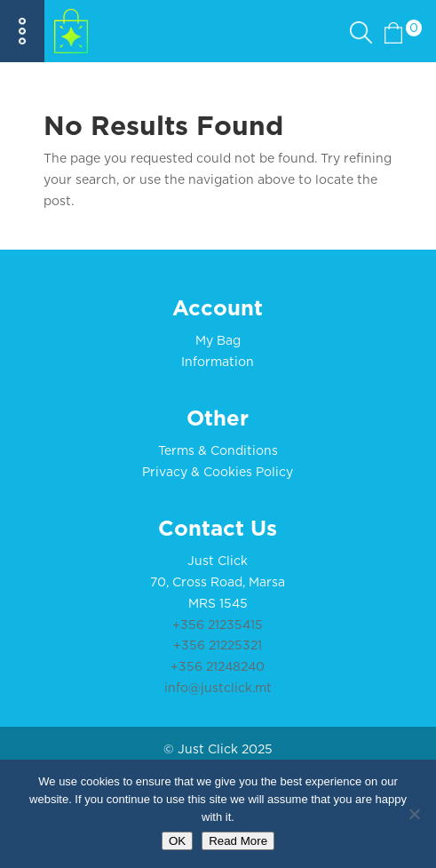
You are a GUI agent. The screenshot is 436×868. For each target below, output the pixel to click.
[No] (414, 814)
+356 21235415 (218, 625)
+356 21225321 (218, 646)
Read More (238, 841)
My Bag (218, 341)
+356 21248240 (218, 667)
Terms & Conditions (218, 451)
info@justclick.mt (218, 689)
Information (218, 362)
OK (177, 841)
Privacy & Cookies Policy (218, 473)
